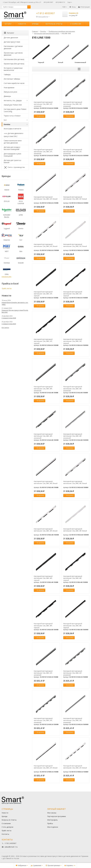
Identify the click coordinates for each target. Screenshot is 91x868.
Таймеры (7, 75)
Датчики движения (11, 38)
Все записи (5, 328)
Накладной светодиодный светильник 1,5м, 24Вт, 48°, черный (43, 578)
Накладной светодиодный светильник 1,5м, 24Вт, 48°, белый (46, 482)
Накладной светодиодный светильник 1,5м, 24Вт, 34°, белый (46, 198)
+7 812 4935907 (45, 13)
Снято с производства (14, 167)
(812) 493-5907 (48, 2)
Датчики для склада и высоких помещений (12, 148)
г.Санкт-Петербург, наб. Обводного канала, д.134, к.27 (22, 2)
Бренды (35, 24)
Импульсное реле (10, 92)
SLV (5, 120)
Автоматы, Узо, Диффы (13, 101)
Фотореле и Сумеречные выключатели (13, 69)
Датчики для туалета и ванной (12, 161)
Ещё (70, 2)
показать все (6, 276)
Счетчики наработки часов (14, 83)
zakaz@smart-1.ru (11, 847)
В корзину (39, 116)
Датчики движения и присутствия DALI (13, 135)
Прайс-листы (6, 288)
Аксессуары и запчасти (12, 129)
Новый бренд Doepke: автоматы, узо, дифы (15, 303)
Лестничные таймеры (12, 79)
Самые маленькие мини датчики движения (13, 142)
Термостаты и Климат (12, 116)
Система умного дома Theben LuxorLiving (15, 110)
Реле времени (9, 88)
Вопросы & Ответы (54, 24)
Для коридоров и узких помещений (12, 155)
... (87, 24)
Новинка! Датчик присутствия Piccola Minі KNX (15, 311)
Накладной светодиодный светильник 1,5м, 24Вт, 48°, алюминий (43, 389)
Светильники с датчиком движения (13, 47)
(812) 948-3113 (60, 2)
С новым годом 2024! (9, 318)
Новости (22, 24)
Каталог (8, 24)
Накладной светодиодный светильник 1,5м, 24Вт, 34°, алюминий (43, 104)
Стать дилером (7, 827)
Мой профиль (52, 820)
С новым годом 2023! (9, 324)
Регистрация (84, 7)
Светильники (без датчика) (14, 59)
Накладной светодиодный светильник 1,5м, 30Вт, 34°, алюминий (43, 673)
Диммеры (7, 96)
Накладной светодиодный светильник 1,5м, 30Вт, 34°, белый (46, 767)
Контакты (5, 834)
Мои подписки (53, 827)
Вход (72, 7)
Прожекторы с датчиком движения (13, 54)
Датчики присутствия (12, 42)
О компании (75, 24)
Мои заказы (52, 813)
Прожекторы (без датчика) (14, 64)
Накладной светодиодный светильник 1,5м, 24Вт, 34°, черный (43, 294)
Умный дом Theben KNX (13, 105)
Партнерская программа (56, 816)
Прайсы (50, 823)
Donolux (7, 124)
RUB (65, 7)
